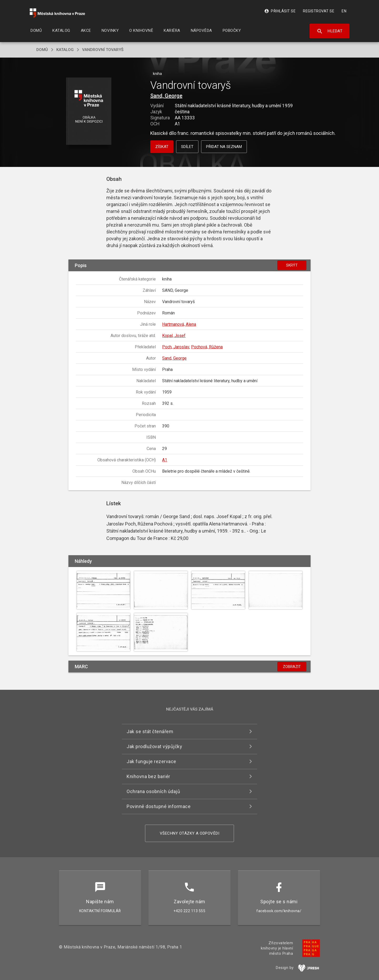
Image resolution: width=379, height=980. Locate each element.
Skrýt (292, 265)
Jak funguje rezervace (151, 761)
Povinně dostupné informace (159, 806)
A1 (165, 460)
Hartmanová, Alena (179, 324)
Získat (162, 147)
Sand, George (166, 96)
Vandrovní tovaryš (103, 50)
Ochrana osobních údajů (153, 791)
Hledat (330, 31)
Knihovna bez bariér (148, 776)
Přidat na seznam (224, 147)
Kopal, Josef (174, 336)
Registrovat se (319, 11)
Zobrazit (292, 667)
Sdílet (187, 147)
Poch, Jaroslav (176, 347)
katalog (65, 50)
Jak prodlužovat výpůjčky (154, 746)
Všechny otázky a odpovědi (190, 833)
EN (344, 11)
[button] (89, 112)
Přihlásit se (280, 11)
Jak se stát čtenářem (150, 731)
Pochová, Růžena (207, 347)
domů (42, 50)
